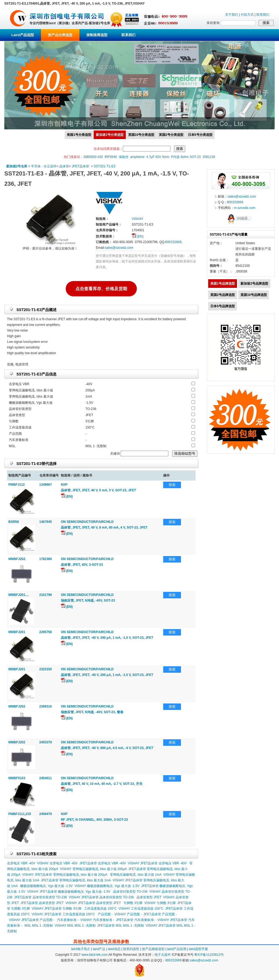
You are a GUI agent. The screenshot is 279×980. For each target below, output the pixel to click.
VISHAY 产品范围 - (128, 914)
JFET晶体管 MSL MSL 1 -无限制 (121, 926)
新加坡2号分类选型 (110, 135)
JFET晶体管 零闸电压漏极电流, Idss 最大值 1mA (76, 880)
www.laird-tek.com (94, 955)
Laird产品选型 (23, 35)
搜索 (172, 485)
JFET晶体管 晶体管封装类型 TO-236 (41, 897)
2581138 (209, 157)
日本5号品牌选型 (223, 306)
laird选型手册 (198, 949)
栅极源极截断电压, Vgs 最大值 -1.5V (46, 886)
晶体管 (64, 166)
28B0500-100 (93, 157)
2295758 (46, 632)
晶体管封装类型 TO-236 (130, 892)
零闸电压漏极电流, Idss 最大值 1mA (136, 875)
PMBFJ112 (17, 485)
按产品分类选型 (60, 35)
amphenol (137, 157)
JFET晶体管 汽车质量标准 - (136, 920)
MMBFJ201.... (19, 595)
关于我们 (232, 15)
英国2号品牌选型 (223, 295)
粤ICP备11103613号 (209, 955)
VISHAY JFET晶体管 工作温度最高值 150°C (63, 914)
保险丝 (124, 157)
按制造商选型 (97, 35)
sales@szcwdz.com (119, 248)
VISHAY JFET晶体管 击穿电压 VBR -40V (157, 863)
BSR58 (14, 522)
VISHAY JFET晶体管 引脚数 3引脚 (57, 909)
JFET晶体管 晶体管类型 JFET (42, 903)
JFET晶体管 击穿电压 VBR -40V (103, 863)
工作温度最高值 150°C (100, 909)
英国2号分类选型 (171, 135)
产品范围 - (105, 914)
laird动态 (114, 949)
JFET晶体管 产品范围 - (160, 914)
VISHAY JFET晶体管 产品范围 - (32, 920)
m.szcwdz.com (245, 208)
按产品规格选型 (153, 949)
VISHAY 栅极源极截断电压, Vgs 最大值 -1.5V (107, 886)
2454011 (46, 778)
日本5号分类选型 (200, 135)
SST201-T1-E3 (104, 166)
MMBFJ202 (17, 706)
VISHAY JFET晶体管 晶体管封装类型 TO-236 (101, 897)
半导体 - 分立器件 (44, 166)
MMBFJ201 (17, 632)
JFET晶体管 (80, 166)
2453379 (46, 742)
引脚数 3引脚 (133, 903)
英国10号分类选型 (141, 135)
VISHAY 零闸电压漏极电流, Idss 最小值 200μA (93, 869)
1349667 (46, 485)
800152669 (173, 242)
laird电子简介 (81, 949)
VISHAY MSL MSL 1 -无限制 (75, 926)
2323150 (46, 669)
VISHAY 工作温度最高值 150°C (141, 909)
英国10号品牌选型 (254, 295)
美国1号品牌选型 (223, 284)
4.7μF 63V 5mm (158, 157)
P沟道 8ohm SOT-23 (186, 157)
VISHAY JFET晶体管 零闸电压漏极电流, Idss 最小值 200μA (65, 875)
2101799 (46, 595)
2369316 (46, 706)
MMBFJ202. (17, 559)
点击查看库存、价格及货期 (101, 287)
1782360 (46, 559)
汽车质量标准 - (68, 920)
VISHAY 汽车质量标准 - (97, 920)
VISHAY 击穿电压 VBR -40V (57, 863)
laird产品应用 (177, 949)
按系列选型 (131, 949)
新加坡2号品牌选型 (254, 284)
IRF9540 (111, 157)
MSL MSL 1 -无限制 (39, 926)
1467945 (46, 522)
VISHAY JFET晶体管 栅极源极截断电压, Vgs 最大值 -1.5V (69, 892)
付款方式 (247, 15)
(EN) (138, 236)
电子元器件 (163, 955)
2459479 (46, 814)
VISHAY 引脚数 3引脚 (160, 903)
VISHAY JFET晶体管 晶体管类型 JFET (93, 903)
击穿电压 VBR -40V (21, 863)
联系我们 (263, 15)
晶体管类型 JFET (149, 897)
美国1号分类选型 (79, 135)
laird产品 (99, 949)
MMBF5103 (17, 778)
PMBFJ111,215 (20, 814)
